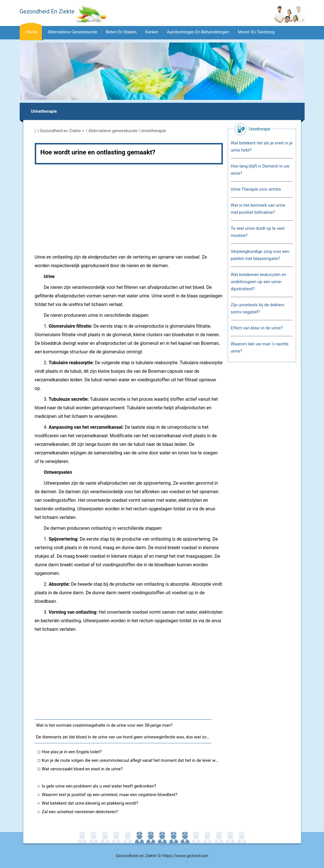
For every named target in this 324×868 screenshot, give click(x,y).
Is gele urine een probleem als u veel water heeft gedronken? (99, 786)
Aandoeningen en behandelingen (198, 32)
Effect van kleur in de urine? (257, 328)
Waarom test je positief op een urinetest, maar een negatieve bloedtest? (110, 795)
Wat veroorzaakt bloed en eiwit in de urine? (82, 769)
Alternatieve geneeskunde (73, 32)
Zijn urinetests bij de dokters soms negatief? (258, 308)
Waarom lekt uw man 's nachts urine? (260, 348)
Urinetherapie (44, 111)
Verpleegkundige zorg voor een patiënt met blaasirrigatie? (260, 255)
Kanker (152, 32)
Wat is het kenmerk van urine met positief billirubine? (258, 209)
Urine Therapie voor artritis (256, 189)
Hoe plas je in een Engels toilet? (72, 752)
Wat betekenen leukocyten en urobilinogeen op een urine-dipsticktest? (259, 282)
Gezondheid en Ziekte (60, 131)
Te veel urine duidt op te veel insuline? (258, 232)
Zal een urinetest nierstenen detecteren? (80, 812)
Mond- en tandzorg (256, 32)
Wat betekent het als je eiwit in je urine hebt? (262, 147)
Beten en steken (121, 32)
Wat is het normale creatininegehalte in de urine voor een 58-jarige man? (104, 725)
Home (31, 32)
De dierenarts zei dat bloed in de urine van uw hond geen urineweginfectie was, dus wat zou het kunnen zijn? (124, 737)
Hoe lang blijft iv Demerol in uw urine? (260, 170)
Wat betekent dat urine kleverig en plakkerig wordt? (90, 803)
